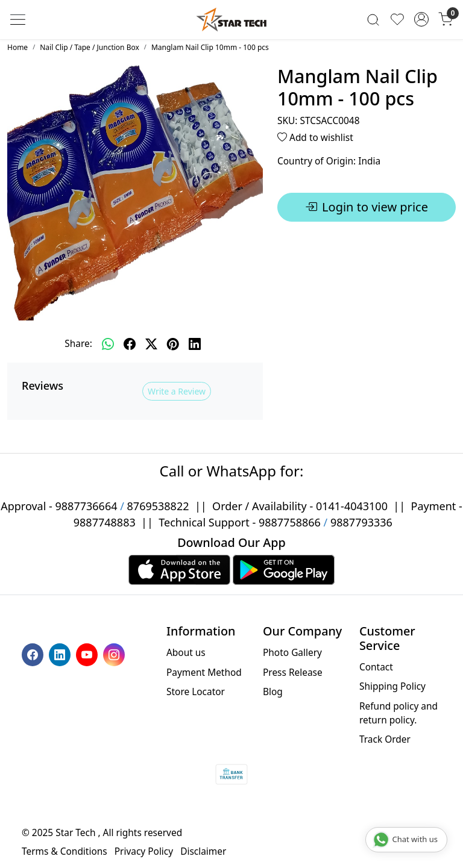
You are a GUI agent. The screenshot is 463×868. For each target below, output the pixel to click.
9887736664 (87, 506)
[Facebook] (34, 654)
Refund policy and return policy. (398, 713)
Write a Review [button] (177, 391)
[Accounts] (421, 19)
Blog (273, 692)
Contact (376, 667)
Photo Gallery (292, 652)
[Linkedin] (61, 654)
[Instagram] (115, 654)
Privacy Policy (144, 851)
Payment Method (204, 672)
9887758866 (290, 522)
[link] (373, 20)
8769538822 (158, 506)
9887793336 (361, 522)
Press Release (293, 672)
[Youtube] (88, 654)
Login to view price (367, 207)
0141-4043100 (352, 506)
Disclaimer (203, 851)
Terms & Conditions (65, 851)
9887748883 (105, 522)
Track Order (385, 739)
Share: (78, 343)
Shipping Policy (392, 686)
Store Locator (196, 692)
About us (186, 652)
